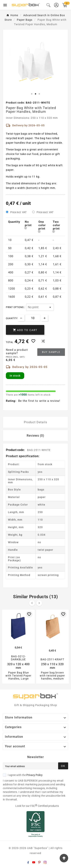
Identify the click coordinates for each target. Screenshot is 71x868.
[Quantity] (33, 318)
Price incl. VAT (18, 212)
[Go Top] (64, 858)
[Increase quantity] (45, 318)
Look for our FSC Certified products (37, 806)
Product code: (16, 450)
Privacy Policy (34, 775)
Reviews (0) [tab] (35, 436)
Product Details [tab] (35, 422)
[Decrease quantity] (21, 318)
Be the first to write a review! (39, 401)
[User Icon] (56, 5)
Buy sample (51, 352)
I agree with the (23, 775)
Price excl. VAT (45, 212)
